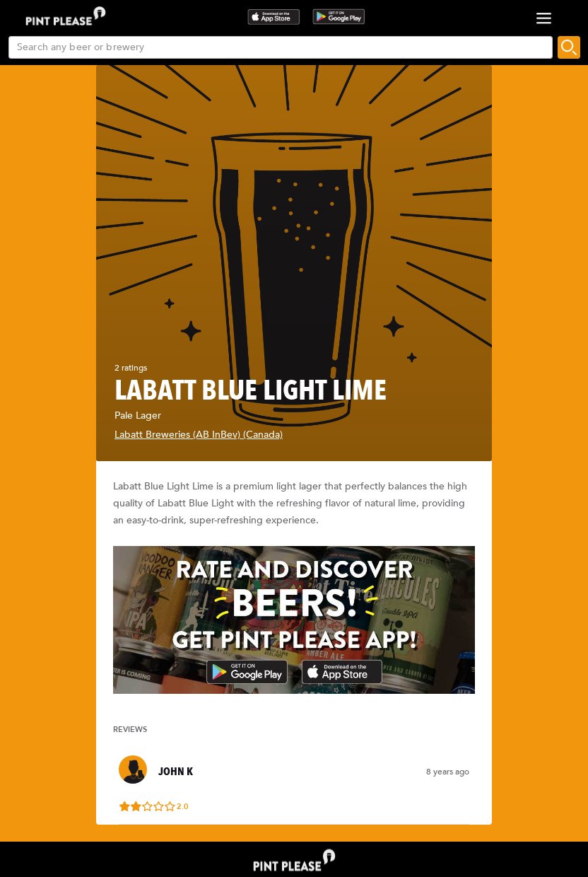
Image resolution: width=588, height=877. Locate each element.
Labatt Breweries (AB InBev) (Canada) (199, 435)
